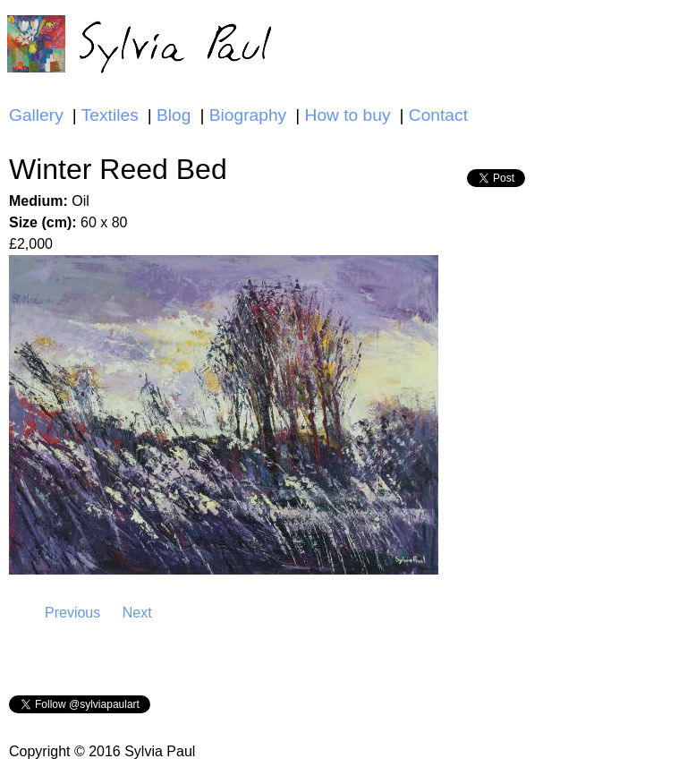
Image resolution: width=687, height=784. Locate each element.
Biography (248, 115)
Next (137, 613)
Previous (72, 613)
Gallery (36, 115)
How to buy (348, 115)
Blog (174, 115)
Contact (438, 115)
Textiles (110, 115)
